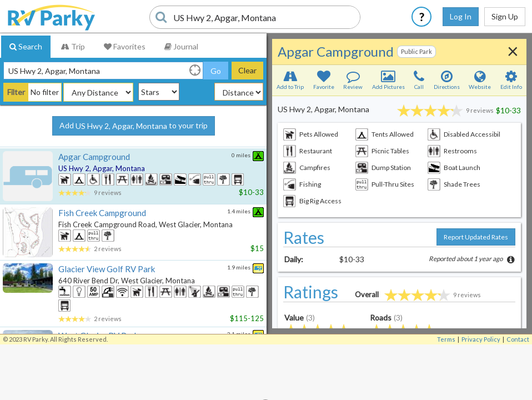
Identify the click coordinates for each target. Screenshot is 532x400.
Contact (518, 339)
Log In (461, 16)
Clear (247, 70)
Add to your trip (134, 126)
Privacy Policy (481, 339)
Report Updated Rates (476, 237)
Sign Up (505, 16)
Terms (446, 339)
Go (216, 71)
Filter (16, 92)
